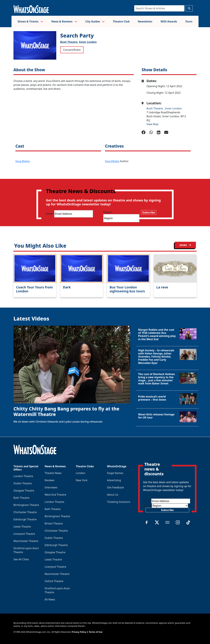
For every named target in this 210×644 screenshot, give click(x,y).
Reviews (50, 480)
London (80, 473)
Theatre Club (121, 21)
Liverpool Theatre (24, 534)
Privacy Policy (79, 632)
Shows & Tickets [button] (30, 21)
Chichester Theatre (25, 512)
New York (82, 480)
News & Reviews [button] (64, 21)
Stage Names (115, 473)
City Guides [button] (95, 21)
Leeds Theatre (22, 527)
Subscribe (149, 212)
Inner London (88, 42)
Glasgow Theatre (24, 491)
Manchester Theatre (26, 541)
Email (50, 214)
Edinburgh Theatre (25, 519)
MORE (185, 245)
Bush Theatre (155, 108)
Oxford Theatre (54, 581)
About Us (113, 495)
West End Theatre (55, 495)
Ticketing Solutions (119, 502)
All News (50, 599)
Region (108, 212)
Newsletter (145, 21)
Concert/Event (72, 50)
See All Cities (21, 559)
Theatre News (53, 473)
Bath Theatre (21, 498)
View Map (152, 124)
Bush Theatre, (69, 42)
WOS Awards (169, 21)
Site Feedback (115, 487)
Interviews (51, 487)
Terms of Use (96, 632)
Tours (189, 21)
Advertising (114, 480)
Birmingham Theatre (26, 505)
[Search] (159, 8)
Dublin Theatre (23, 483)
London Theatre (23, 476)
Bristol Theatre (54, 523)
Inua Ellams (23, 161)
